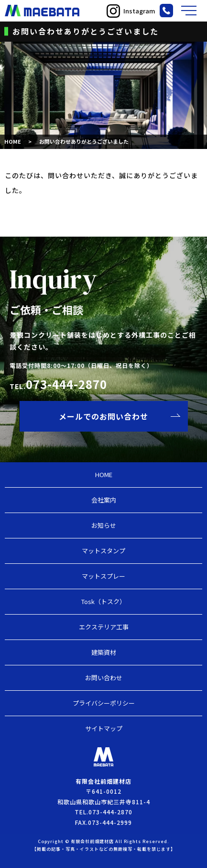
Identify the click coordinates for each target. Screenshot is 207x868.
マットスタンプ (103, 551)
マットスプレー (103, 576)
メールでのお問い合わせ (103, 416)
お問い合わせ (104, 678)
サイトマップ (104, 728)
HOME (13, 141)
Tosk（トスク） (103, 601)
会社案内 (104, 500)
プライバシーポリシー (104, 703)
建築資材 (104, 652)
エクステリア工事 (104, 627)
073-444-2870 (66, 384)
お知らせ (104, 525)
